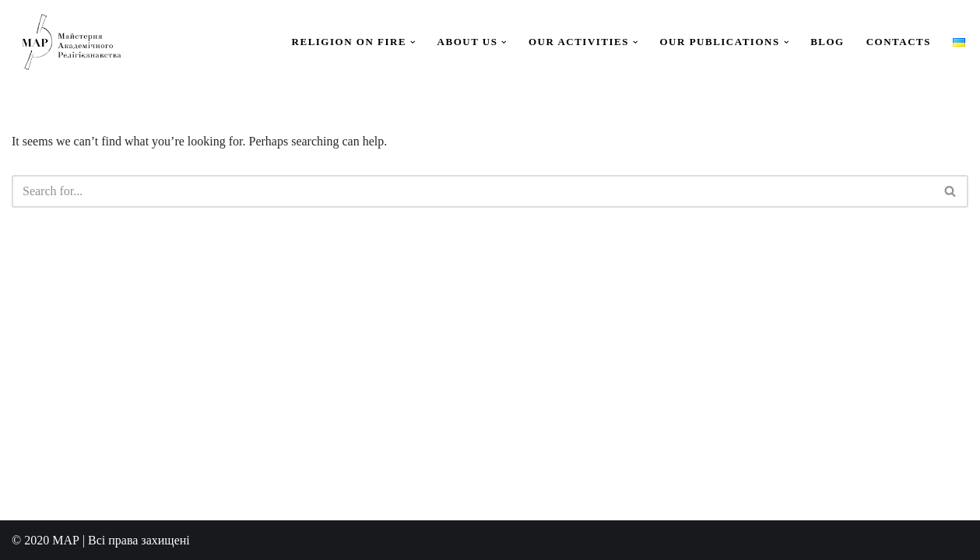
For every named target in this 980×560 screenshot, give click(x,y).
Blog (827, 42)
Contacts (899, 42)
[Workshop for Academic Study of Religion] (70, 42)
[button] (413, 42)
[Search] (472, 191)
